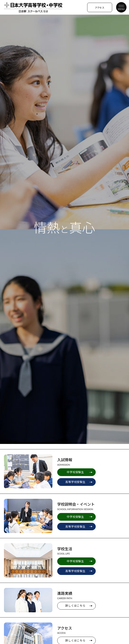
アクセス (100, 8)
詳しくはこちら (75, 606)
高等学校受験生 (75, 482)
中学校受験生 (75, 472)
